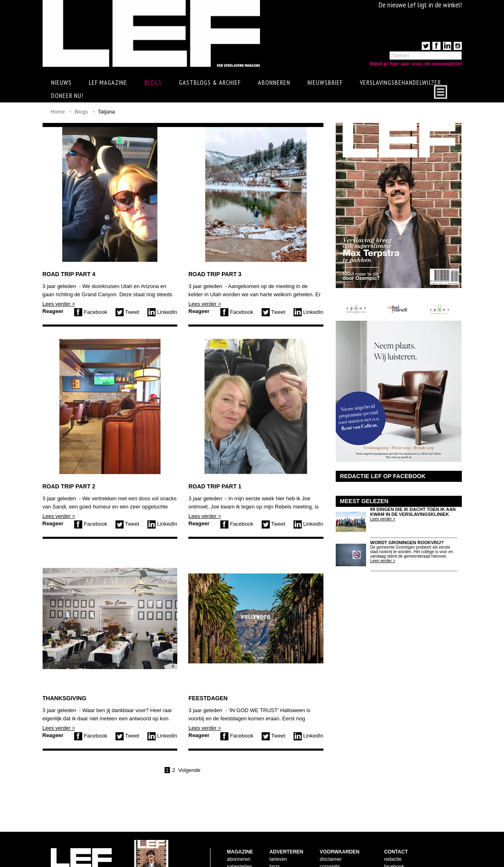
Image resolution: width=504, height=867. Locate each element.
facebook (394, 840)
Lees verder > (59, 304)
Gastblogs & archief (210, 82)
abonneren (238, 833)
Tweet (127, 312)
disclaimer (331, 833)
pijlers (276, 848)
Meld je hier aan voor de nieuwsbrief (416, 64)
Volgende (189, 770)
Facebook (91, 312)
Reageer (53, 311)
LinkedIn (162, 312)
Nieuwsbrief (325, 82)
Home (58, 112)
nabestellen (239, 840)
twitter (391, 848)
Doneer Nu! (67, 95)
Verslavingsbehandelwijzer (400, 82)
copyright (330, 840)
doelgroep (280, 855)
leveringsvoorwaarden (344, 848)
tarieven (278, 833)
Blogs (153, 82)
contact (235, 848)
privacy (328, 855)
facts (275, 840)
